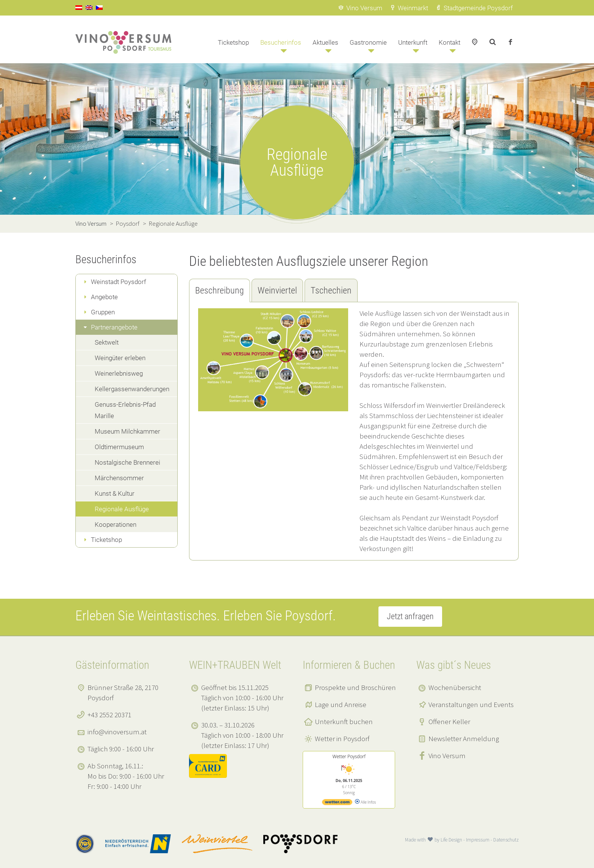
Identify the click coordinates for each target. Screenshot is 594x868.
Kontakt (449, 42)
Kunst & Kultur (115, 493)
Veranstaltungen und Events (471, 704)
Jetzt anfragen (410, 616)
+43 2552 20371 (109, 715)
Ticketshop (233, 42)
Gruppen (103, 312)
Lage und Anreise (341, 704)
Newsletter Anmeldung (464, 738)
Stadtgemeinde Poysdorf (474, 8)
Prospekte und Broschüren (355, 687)
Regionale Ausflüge (122, 509)
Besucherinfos (281, 42)
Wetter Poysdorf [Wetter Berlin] (349, 756)
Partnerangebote (114, 327)
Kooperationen (116, 525)
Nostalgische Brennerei (127, 462)
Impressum (478, 840)
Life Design (451, 840)
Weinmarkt (409, 8)
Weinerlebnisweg (119, 373)
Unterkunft (413, 42)
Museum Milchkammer (127, 431)
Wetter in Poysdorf (342, 738)
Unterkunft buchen (344, 721)
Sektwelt (107, 342)
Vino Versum (360, 8)
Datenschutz (506, 840)
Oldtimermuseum (119, 447)
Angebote (104, 297)
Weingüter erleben (120, 358)
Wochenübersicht (455, 687)
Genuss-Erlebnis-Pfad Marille (125, 410)
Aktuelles (325, 42)
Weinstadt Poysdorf (119, 282)
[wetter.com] (337, 804)
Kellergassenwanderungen (132, 389)
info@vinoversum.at (117, 732)
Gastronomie (368, 42)
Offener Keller (449, 721)
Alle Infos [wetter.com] (365, 802)
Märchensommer (119, 478)
